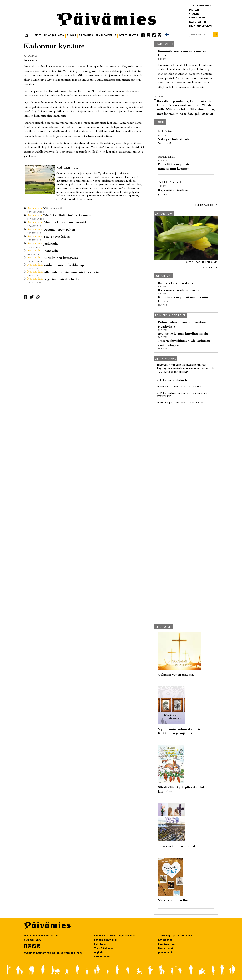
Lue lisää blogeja (206, 205)
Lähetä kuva (210, 267)
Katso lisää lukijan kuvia (201, 262)
